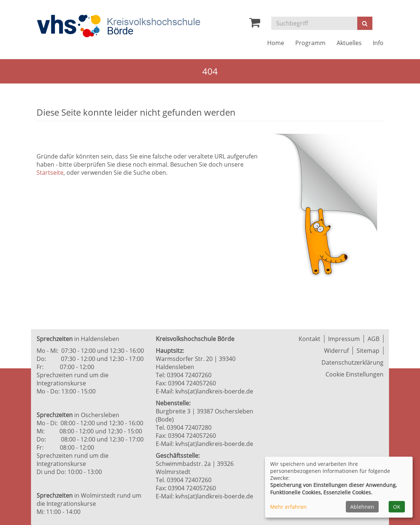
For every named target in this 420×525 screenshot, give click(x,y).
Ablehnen (362, 507)
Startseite (50, 173)
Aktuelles (349, 43)
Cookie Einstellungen (354, 374)
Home (276, 43)
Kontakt (309, 339)
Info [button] (378, 43)
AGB (373, 339)
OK (397, 507)
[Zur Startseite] (118, 26)
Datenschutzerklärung (352, 362)
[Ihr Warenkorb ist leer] (255, 24)
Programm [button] (310, 43)
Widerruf (336, 351)
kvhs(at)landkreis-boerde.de (214, 391)
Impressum (344, 339)
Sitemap (368, 351)
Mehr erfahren (288, 507)
